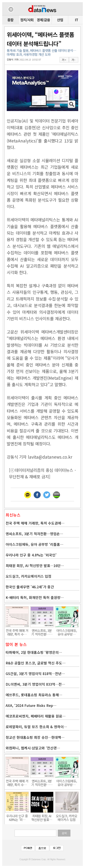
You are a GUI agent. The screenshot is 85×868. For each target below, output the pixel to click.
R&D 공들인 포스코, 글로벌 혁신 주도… (36, 663)
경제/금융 (43, 20)
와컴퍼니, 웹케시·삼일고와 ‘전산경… (33, 748)
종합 (10, 20)
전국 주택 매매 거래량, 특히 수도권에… (35, 523)
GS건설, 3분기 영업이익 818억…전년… (35, 673)
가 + (64, 60)
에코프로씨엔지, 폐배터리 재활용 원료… (36, 716)
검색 (64, 833)
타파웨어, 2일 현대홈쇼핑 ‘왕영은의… (34, 652)
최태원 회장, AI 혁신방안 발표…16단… (35, 566)
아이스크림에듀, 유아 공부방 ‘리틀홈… (34, 544)
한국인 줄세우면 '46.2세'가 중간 (30, 587)
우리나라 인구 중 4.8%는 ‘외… (17, 818)
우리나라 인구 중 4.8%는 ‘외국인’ (31, 555)
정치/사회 (27, 20)
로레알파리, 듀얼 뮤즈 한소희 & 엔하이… (36, 727)
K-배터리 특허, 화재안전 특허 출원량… (35, 597)
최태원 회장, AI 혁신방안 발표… (42, 818)
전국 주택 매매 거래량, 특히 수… (17, 632)
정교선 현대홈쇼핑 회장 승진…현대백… (35, 737)
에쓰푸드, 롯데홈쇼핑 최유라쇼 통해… (34, 695)
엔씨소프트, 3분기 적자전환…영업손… (34, 534)
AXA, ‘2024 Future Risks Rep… (31, 705)
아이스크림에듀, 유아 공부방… (67, 632)
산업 (60, 20)
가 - (73, 60)
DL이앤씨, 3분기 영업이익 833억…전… (35, 684)
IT (77, 20)
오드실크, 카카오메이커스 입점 (28, 576)
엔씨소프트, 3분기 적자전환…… (42, 632)
